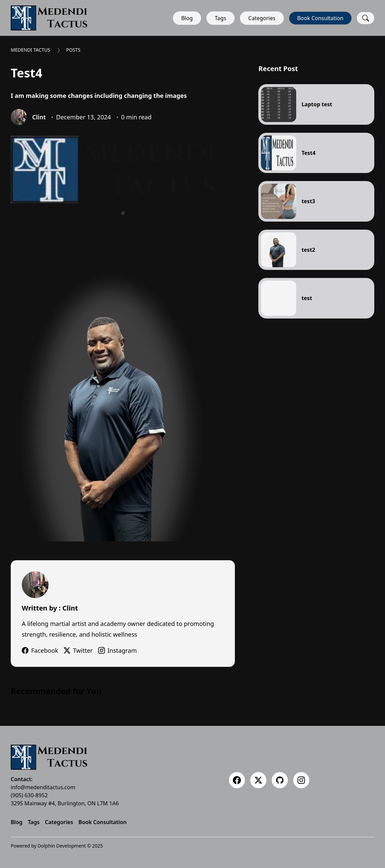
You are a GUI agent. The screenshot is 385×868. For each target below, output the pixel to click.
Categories (262, 18)
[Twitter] (258, 780)
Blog (187, 18)
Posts (73, 50)
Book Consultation (320, 18)
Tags (220, 18)
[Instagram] (301, 780)
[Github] (280, 780)
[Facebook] (237, 780)
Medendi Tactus (30, 50)
